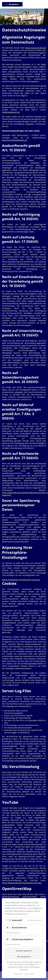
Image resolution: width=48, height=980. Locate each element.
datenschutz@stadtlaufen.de (14, 140)
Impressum (18, 974)
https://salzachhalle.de (36, 48)
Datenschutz (29, 974)
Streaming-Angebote (23, 939)
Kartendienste (19, 928)
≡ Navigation (12, 4)
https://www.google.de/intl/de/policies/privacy (22, 883)
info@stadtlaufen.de (11, 112)
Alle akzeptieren (24, 957)
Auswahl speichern (24, 951)
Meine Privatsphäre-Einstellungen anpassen (21, 580)
